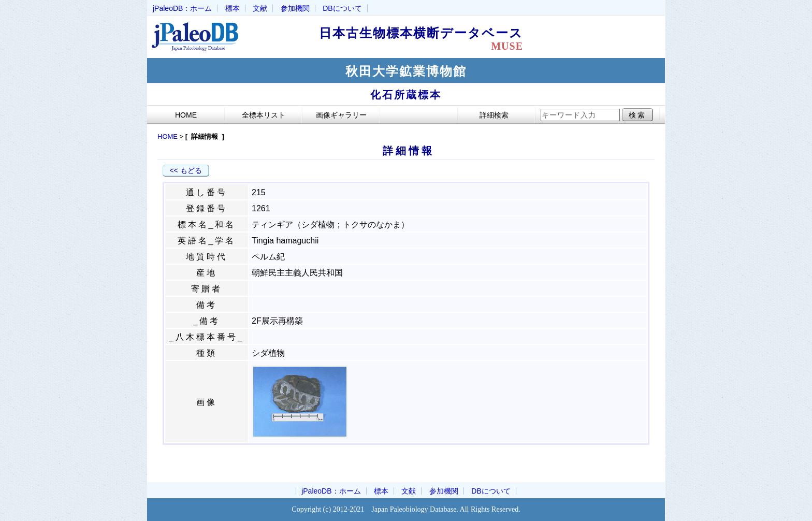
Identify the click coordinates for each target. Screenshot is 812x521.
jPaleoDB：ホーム (182, 8)
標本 (233, 8)
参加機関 (295, 8)
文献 (260, 8)
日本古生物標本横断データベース (428, 39)
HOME (168, 136)
